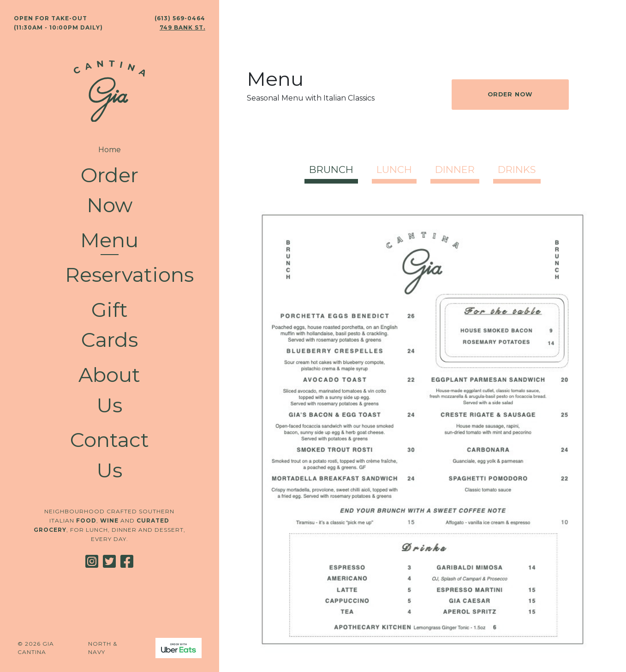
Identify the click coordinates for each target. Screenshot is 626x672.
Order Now (110, 190)
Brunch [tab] (331, 169)
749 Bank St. (182, 27)
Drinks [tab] (517, 169)
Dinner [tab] (455, 169)
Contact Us (110, 455)
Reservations (109, 275)
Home (110, 150)
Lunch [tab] (394, 169)
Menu (109, 240)
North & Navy (103, 648)
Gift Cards (110, 325)
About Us (109, 390)
